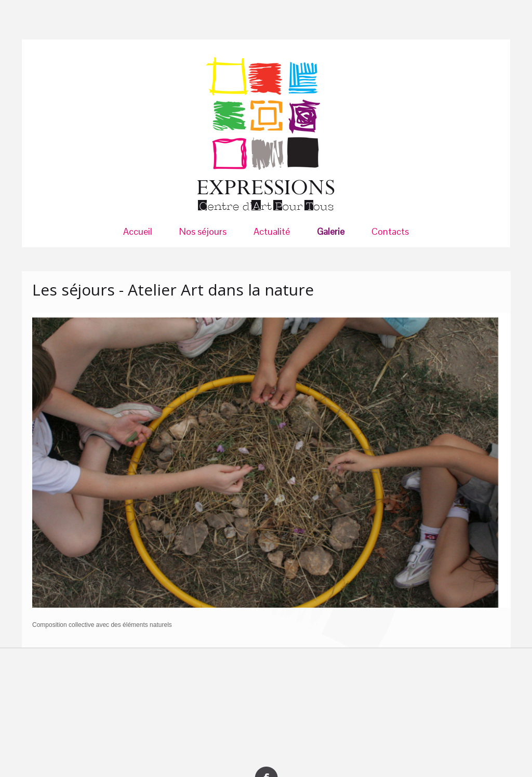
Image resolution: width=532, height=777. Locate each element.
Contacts (390, 232)
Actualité (272, 232)
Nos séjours (203, 232)
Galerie (331, 232)
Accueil (138, 232)
